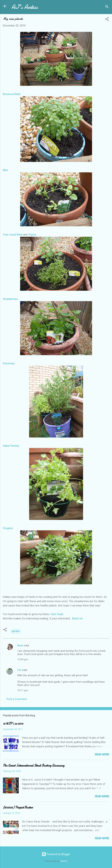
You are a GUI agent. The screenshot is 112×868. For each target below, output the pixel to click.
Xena (20, 645)
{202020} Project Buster (18, 807)
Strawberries (10, 299)
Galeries (64, 861)
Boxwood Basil (12, 94)
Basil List (77, 618)
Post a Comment (17, 699)
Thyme (32, 235)
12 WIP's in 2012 (13, 724)
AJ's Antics (25, 7)
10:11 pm (23, 690)
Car (19, 670)
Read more (102, 754)
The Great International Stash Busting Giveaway (34, 766)
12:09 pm (23, 660)
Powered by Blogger (56, 854)
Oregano (8, 528)
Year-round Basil (13, 235)
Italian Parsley (11, 446)
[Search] (107, 7)
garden (16, 631)
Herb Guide (57, 614)
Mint (5, 170)
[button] (107, 20)
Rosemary (9, 363)
